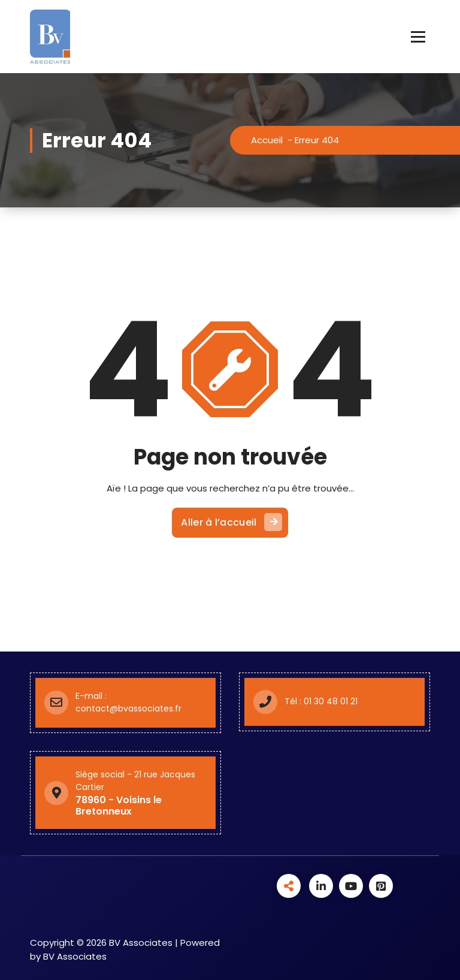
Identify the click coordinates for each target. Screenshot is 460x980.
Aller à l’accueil (231, 522)
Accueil (267, 140)
